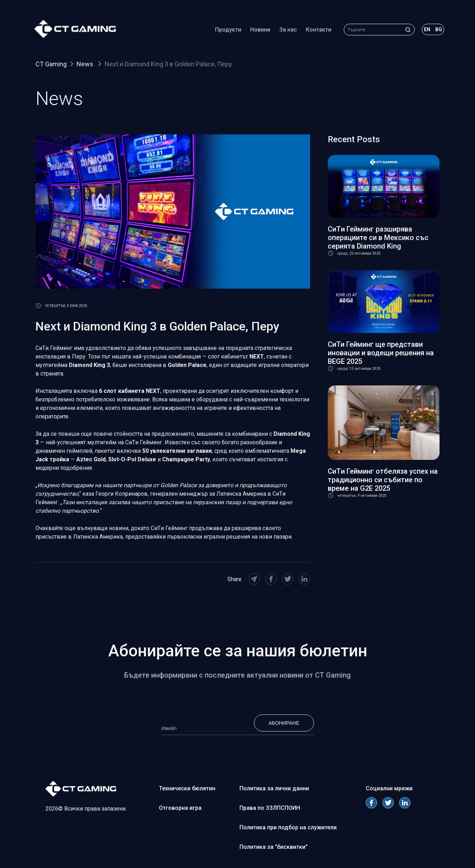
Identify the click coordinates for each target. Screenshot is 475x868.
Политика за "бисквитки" (274, 847)
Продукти (227, 30)
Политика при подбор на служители (288, 827)
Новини (259, 30)
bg (437, 30)
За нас (287, 30)
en (426, 30)
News (86, 64)
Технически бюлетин (187, 788)
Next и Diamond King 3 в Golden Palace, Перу (168, 64)
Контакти (317, 30)
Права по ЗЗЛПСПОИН (270, 808)
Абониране (284, 723)
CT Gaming (51, 64)
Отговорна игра (180, 808)
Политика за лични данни (274, 788)
